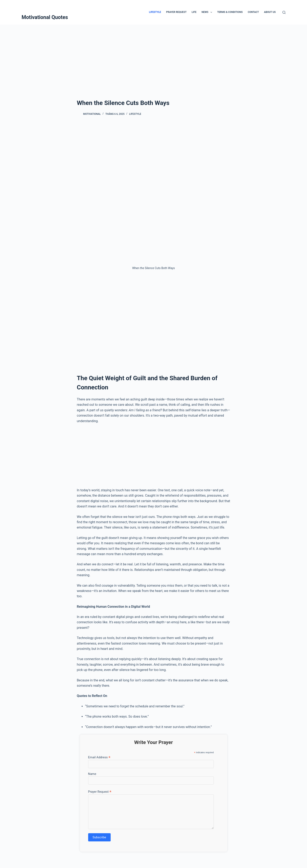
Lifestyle (155, 12)
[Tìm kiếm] (284, 12)
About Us (270, 12)
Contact (253, 12)
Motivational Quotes (45, 17)
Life (194, 12)
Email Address (99, 757)
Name (92, 774)
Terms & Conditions (230, 12)
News (208, 12)
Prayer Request (176, 12)
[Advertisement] (154, 55)
